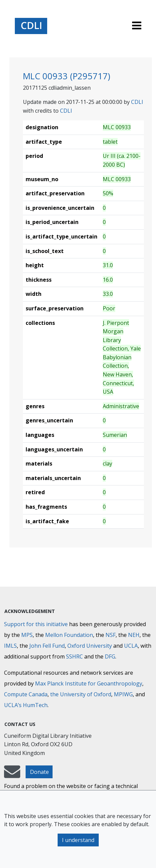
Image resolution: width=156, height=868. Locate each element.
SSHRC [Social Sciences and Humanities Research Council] (74, 656)
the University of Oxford (81, 694)
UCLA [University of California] (131, 646)
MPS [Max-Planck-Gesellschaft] (27, 635)
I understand (78, 840)
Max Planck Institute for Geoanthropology (89, 683)
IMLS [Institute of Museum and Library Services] (10, 646)
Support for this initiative (36, 624)
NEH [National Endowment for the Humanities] (134, 635)
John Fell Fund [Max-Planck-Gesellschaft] (47, 646)
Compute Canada (26, 694)
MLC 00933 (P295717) (67, 76)
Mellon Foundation (69, 635)
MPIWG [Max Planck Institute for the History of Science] (123, 694)
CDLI (137, 102)
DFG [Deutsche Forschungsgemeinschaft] (110, 656)
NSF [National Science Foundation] (111, 635)
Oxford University (90, 646)
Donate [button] (39, 772)
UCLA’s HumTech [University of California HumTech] (26, 705)
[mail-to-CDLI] (12, 775)
